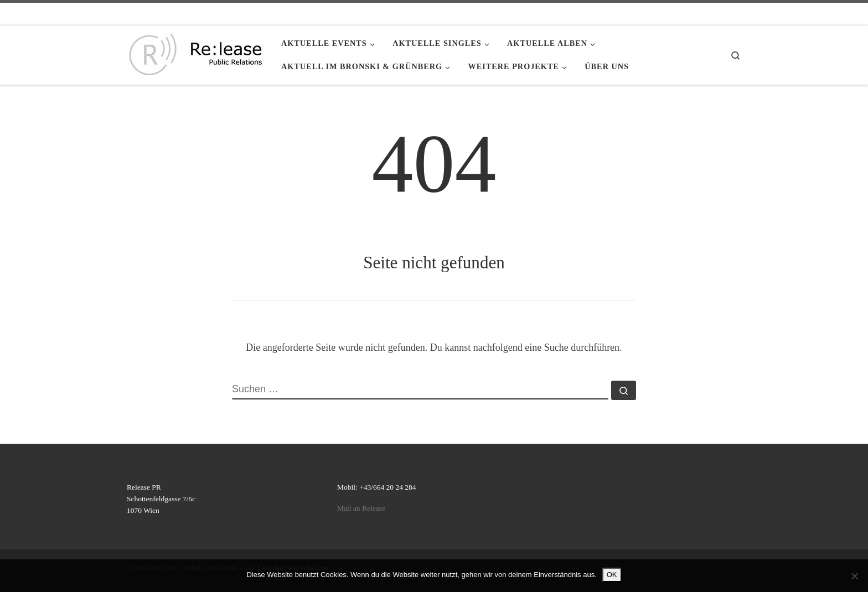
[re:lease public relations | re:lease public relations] (196, 53)
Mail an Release (361, 508)
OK (612, 575)
